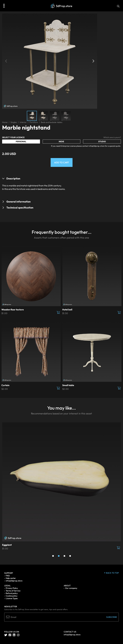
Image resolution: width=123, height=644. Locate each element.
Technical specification (20, 208)
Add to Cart (62, 162)
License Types (12, 598)
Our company (71, 588)
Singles (14, 122)
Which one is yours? (112, 137)
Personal (21, 142)
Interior (23, 122)
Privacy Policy (12, 588)
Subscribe (112, 617)
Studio (102, 142)
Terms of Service (13, 591)
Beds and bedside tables (52, 122)
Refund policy (12, 593)
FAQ (8, 576)
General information (18, 202)
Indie (61, 142)
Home (5, 122)
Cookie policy (12, 596)
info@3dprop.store (14, 581)
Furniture (34, 122)
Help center (11, 578)
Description (13, 178)
